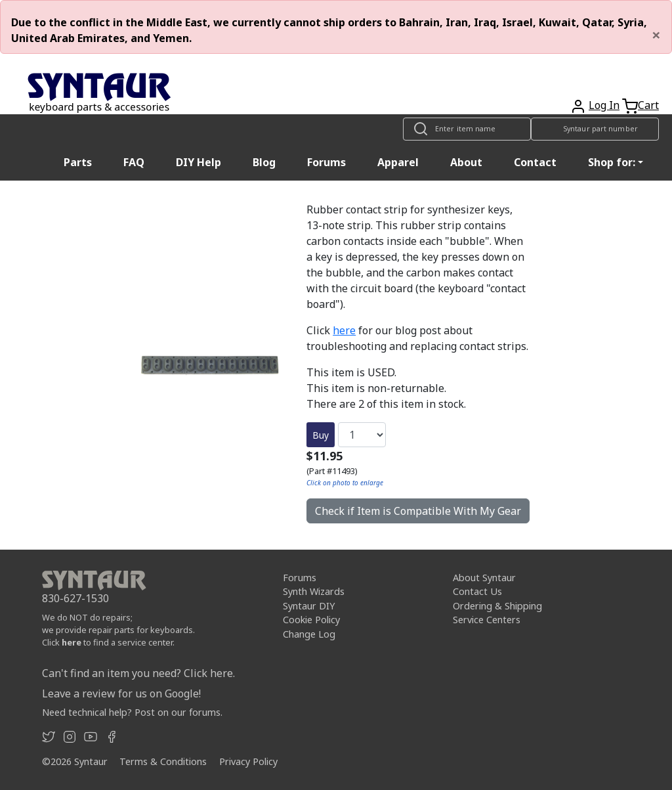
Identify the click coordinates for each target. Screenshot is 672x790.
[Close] (656, 35)
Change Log (309, 634)
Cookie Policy (311, 620)
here (344, 330)
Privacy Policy (248, 761)
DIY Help (199, 162)
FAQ (134, 162)
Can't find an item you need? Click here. (138, 673)
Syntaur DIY (309, 606)
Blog (264, 162)
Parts (78, 162)
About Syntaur (484, 578)
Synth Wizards (314, 591)
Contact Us (477, 591)
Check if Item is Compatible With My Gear (418, 511)
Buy (321, 435)
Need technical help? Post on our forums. (132, 712)
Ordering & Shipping (497, 606)
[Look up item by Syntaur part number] (595, 129)
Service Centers (487, 620)
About (466, 162)
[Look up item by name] (467, 129)
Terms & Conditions (163, 761)
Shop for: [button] (612, 162)
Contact (535, 162)
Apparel (398, 162)
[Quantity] (362, 435)
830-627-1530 (75, 598)
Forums (326, 162)
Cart (648, 105)
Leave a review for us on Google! (121, 693)
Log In (604, 105)
